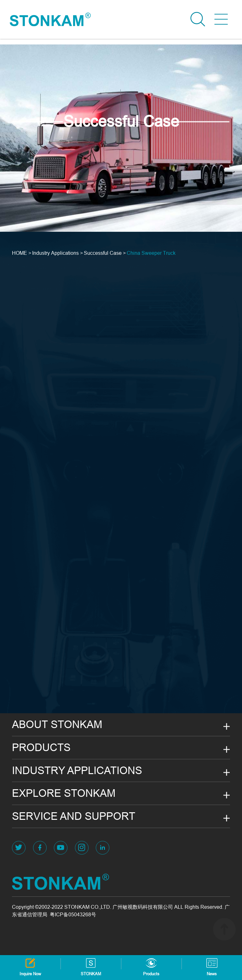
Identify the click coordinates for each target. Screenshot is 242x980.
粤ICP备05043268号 (73, 914)
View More (35, 122)
